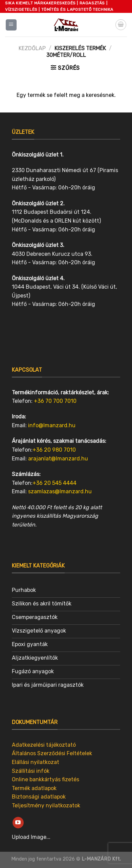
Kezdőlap (32, 48)
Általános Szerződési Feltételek (52, 753)
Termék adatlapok (34, 788)
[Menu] (11, 25)
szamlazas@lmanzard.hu (60, 491)
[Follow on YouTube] (18, 823)
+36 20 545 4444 (54, 483)
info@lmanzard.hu (52, 425)
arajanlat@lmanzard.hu (58, 459)
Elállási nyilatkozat (36, 762)
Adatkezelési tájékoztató (44, 745)
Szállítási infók (31, 771)
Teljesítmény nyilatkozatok (46, 805)
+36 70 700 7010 (55, 401)
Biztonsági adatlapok (39, 797)
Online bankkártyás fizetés (46, 779)
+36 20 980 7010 (54, 450)
